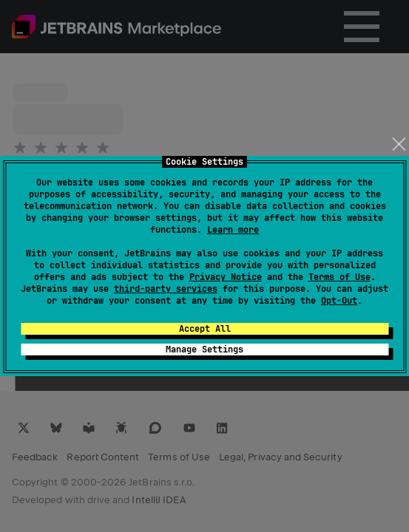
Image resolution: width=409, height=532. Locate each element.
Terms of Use (339, 277)
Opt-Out (339, 301)
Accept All (205, 329)
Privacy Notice (226, 277)
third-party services (166, 289)
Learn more (233, 230)
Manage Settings (204, 349)
